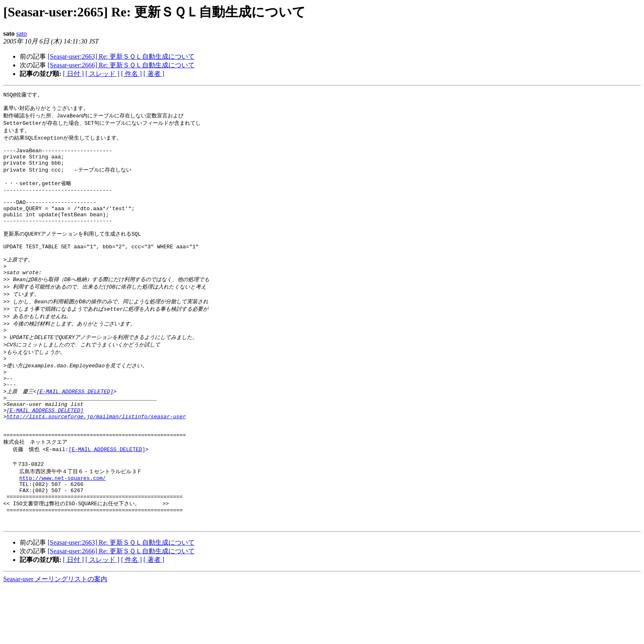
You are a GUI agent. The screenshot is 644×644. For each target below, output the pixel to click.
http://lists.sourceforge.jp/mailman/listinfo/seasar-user (96, 458)
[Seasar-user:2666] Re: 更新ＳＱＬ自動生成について (121, 65)
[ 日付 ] (73, 74)
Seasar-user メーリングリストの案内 (55, 636)
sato (22, 33)
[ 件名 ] (132, 74)
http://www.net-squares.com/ (63, 527)
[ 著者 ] (154, 74)
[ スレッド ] (102, 74)
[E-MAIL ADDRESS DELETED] (75, 429)
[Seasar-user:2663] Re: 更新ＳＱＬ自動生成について (121, 56)
